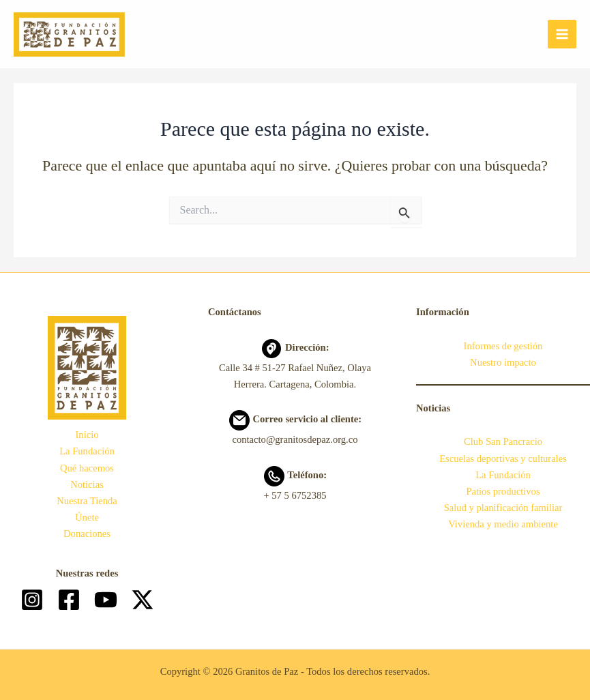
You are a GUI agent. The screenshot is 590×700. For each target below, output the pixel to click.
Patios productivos (503, 491)
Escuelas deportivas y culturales (503, 458)
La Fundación (87, 451)
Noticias (87, 484)
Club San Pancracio (503, 441)
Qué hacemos (87, 468)
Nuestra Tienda (87, 501)
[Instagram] (32, 600)
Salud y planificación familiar (503, 508)
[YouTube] (106, 600)
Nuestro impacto (503, 362)
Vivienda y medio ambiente (503, 524)
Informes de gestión (503, 346)
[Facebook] (69, 600)
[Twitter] (143, 600)
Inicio (87, 435)
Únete (87, 517)
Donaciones (87, 534)
